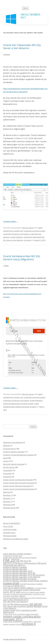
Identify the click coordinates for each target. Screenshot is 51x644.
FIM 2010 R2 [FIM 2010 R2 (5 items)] (26, 561)
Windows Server (9, 508)
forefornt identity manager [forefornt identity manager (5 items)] (15, 567)
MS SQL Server (28, 228)
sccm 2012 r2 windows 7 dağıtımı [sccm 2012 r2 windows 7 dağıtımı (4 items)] (14, 596)
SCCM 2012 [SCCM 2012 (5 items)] (20, 586)
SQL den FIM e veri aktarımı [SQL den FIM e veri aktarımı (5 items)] (15, 602)
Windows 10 (8, 495)
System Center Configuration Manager (18, 480)
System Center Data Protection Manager (19, 483)
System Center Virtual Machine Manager (19, 489)
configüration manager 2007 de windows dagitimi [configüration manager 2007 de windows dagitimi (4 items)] (20, 558)
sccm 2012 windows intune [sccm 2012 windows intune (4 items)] (38, 598)
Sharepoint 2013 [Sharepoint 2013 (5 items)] (21, 600)
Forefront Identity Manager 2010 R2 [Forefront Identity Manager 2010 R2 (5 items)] (19, 573)
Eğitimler (7, 446)
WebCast (7, 492)
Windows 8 (7, 505)
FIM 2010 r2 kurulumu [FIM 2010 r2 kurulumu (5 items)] (13, 563)
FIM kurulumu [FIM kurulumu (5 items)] (30, 563)
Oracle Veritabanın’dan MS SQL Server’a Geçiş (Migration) (22, 258)
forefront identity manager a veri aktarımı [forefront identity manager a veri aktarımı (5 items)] (22, 577)
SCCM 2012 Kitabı (10, 529)
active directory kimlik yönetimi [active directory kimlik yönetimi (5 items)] (17, 554)
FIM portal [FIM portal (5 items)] (42, 563)
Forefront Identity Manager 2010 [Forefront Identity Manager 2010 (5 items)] (18, 571)
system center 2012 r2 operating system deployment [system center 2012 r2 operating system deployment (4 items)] (21, 614)
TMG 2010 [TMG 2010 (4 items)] (38, 622)
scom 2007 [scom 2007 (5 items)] (8, 600)
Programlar (7, 474)
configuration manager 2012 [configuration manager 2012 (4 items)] (13, 556)
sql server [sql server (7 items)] (36, 604)
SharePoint (7, 477)
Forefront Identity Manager (14, 452)
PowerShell (7, 470)
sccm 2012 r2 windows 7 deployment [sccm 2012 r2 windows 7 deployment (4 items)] (16, 598)
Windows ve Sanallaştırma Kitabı (16, 539)
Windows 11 (8, 498)
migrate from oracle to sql (13, 231)
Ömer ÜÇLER (8, 526)
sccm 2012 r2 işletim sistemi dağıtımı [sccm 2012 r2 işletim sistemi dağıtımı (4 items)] (33, 592)
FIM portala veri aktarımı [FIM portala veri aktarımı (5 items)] (14, 565)
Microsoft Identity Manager (14, 464)
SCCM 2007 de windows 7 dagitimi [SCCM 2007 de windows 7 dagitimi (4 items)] (31, 584)
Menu (25, 8)
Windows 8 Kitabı (10, 536)
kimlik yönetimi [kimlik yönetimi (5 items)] (41, 581)
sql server (28, 240)
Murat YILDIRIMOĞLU (12, 523)
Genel (5, 458)
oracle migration (17, 237)
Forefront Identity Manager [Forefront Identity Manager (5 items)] (15, 569)
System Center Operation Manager (17, 486)
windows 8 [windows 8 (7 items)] (29, 624)
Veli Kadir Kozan (9, 533)
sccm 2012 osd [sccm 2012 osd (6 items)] (12, 592)
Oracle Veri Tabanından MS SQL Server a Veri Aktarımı (22, 47)
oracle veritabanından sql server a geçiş (18, 404)
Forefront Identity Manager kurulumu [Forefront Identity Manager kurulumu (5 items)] (20, 579)
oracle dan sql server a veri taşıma (16, 234)
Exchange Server (9, 449)
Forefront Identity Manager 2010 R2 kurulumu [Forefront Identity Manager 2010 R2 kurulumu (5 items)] (24, 575)
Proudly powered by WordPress (14, 639)
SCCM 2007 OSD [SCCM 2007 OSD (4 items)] (9, 586)
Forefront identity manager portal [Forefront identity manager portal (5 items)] (18, 581)
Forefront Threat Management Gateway (19, 455)
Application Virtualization (13, 442)
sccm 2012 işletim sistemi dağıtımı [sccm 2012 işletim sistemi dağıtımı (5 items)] (19, 588)
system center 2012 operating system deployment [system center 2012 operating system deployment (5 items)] (20, 611)
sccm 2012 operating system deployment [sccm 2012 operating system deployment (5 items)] (22, 590)
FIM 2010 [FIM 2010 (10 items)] (11, 560)
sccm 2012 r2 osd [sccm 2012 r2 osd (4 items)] (39, 594)
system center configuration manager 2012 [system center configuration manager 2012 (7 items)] (22, 618)
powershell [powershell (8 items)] (11, 583)
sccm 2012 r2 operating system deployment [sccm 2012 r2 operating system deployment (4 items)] (18, 594)
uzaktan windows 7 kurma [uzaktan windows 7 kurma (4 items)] (12, 624)
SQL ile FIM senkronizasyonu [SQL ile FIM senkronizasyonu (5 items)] (16, 604)
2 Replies (7, 54)
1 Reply (6, 266)
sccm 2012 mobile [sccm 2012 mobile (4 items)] (41, 588)
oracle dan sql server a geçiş (34, 231)
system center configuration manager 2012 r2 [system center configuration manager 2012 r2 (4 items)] (18, 622)
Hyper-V (6, 461)
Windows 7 (7, 501)
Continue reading (11, 221)
